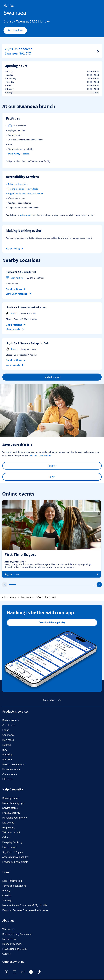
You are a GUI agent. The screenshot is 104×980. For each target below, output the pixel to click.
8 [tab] (56, 585)
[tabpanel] (51, 539)
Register (52, 466)
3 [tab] (23, 585)
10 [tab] (69, 585)
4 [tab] (30, 585)
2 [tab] (17, 585)
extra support (26, 215)
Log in (52, 477)
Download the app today (52, 622)
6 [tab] (43, 585)
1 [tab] (10, 585)
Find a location (52, 377)
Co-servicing (15, 249)
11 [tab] (76, 585)
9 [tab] (63, 585)
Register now (51, 574)
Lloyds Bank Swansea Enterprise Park (27, 343)
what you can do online (40, 455)
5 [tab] (36, 585)
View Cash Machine (19, 294)
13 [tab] (89, 585)
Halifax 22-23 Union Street (21, 272)
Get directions (17, 31)
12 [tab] (82, 585)
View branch (15, 329)
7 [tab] (49, 585)
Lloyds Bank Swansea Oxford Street (26, 307)
